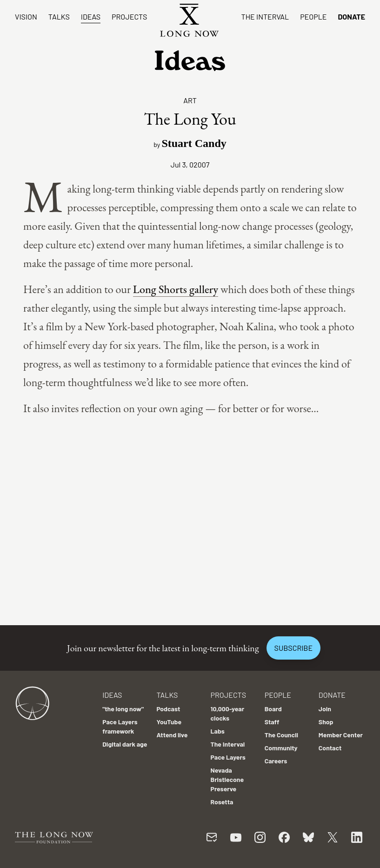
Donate (351, 17)
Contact (330, 748)
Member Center (341, 735)
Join (325, 709)
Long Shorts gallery (176, 289)
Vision (26, 17)
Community (281, 748)
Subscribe (293, 648)
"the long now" (123, 709)
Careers (276, 761)
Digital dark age (125, 744)
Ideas (91, 17)
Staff (272, 722)
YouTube (169, 722)
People (313, 17)
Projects (129, 17)
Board (273, 709)
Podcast (168, 709)
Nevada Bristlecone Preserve (227, 779)
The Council (281, 735)
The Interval (265, 17)
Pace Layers (228, 757)
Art (190, 100)
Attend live (172, 735)
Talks (59, 17)
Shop (326, 722)
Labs (218, 731)
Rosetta (222, 802)
